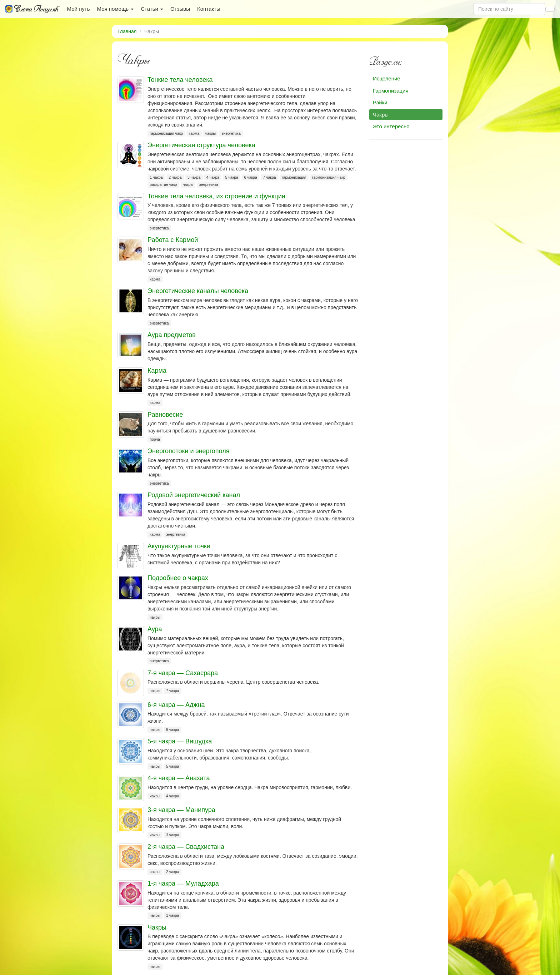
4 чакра (213, 177)
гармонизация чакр (166, 133)
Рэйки (380, 102)
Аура (155, 629)
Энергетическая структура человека (201, 145)
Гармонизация (391, 91)
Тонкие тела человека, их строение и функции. (217, 196)
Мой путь (79, 9)
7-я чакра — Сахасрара (183, 673)
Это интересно (391, 126)
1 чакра (156, 177)
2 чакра (175, 177)
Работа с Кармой (173, 240)
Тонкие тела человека (180, 80)
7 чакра (269, 177)
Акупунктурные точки (179, 546)
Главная (127, 31)
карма (194, 133)
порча (155, 439)
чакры (211, 133)
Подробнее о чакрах (178, 578)
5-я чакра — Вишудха (180, 741)
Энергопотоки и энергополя (188, 451)
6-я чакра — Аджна (176, 705)
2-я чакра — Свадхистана (186, 847)
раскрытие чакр (163, 184)
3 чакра (194, 177)
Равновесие (165, 415)
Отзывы (180, 9)
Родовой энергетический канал (194, 495)
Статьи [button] (152, 9)
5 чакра (232, 177)
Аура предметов (172, 335)
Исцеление (387, 78)
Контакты (209, 9)
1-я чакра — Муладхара (183, 884)
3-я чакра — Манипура (181, 810)
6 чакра (250, 177)
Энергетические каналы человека (198, 291)
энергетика (231, 133)
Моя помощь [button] (115, 9)
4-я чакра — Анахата (179, 778)
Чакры (157, 927)
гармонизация (294, 177)
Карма (157, 371)
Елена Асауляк (32, 9)
